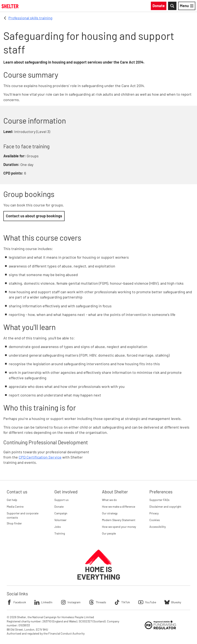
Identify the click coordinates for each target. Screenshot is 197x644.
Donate (59, 506)
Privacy (154, 513)
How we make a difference (119, 506)
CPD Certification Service (40, 457)
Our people (109, 533)
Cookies (155, 520)
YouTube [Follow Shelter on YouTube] (147, 602)
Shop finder (14, 523)
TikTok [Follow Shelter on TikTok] (122, 602)
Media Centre (15, 506)
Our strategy (110, 513)
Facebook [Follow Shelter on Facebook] (16, 602)
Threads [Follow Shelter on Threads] (98, 602)
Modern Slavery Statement (119, 520)
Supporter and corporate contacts (23, 515)
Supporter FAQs (159, 500)
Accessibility (158, 527)
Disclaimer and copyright (165, 506)
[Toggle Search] (172, 6)
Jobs (58, 527)
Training (60, 533)
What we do (109, 500)
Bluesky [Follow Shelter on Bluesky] (173, 602)
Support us (61, 500)
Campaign (61, 513)
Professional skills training (30, 18)
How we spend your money (119, 527)
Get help (12, 500)
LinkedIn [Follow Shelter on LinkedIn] (43, 602)
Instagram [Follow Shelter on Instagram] (71, 602)
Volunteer (60, 520)
